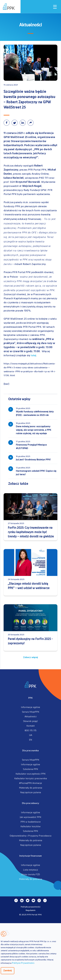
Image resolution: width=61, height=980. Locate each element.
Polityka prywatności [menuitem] (31, 907)
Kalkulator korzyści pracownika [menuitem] (31, 779)
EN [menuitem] (31, 740)
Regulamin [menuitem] (31, 910)
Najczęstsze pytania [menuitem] (31, 793)
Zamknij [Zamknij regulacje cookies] (8, 971)
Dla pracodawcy (30, 803)
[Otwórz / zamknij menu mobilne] (55, 7)
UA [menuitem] (31, 735)
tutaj (33, 356)
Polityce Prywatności (23, 963)
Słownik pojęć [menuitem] (30, 721)
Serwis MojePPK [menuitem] (31, 712)
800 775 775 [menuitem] (31, 731)
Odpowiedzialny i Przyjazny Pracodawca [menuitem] (30, 836)
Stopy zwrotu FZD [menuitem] (31, 875)
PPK (30, 698)
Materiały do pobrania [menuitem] (31, 788)
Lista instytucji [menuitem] (30, 870)
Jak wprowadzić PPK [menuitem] (30, 817)
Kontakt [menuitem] (31, 726)
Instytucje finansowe (30, 856)
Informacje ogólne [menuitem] (30, 707)
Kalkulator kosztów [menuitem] (31, 827)
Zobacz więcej (30, 658)
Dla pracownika (30, 751)
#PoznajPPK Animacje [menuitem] (30, 783)
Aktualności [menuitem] (31, 717)
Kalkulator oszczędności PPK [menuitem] (31, 774)
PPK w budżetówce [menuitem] (31, 822)
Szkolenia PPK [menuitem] (30, 769)
